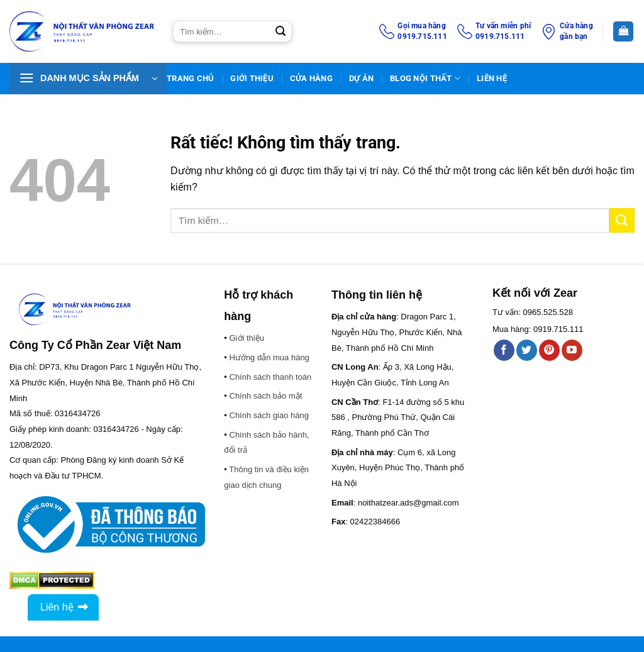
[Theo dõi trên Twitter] (527, 350)
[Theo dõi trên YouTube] (572, 350)
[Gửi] (280, 31)
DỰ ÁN (361, 78)
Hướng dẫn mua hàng (269, 357)
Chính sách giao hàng (269, 415)
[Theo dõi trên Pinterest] (549, 350)
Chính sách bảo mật (266, 396)
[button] (88, 79)
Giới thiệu (252, 78)
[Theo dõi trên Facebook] (504, 350)
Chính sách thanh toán (271, 377)
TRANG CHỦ (190, 78)
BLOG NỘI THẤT (425, 78)
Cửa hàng (311, 78)
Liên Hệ (492, 78)
